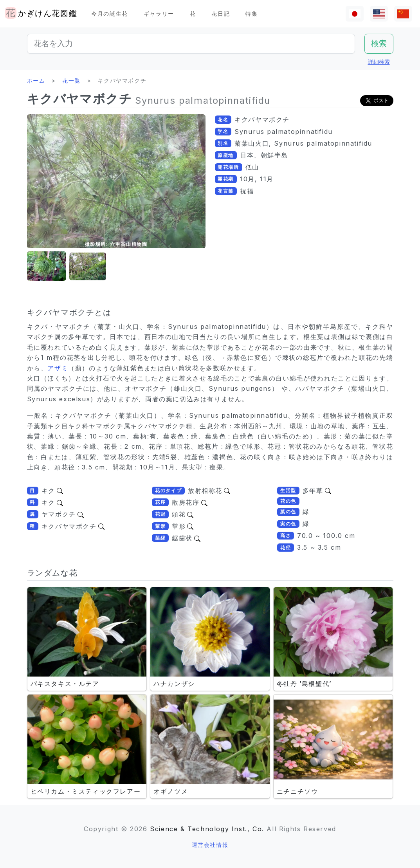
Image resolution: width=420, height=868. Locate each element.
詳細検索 (379, 62)
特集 (251, 14)
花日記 (221, 14)
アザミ (58, 368)
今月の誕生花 (110, 14)
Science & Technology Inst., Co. (207, 829)
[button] (47, 266)
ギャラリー (159, 14)
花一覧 (71, 80)
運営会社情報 (210, 845)
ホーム (36, 80)
